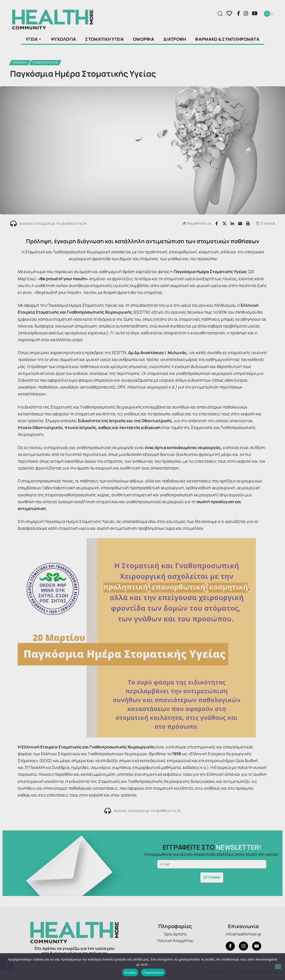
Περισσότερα (153, 973)
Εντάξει (130, 973)
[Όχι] (278, 967)
